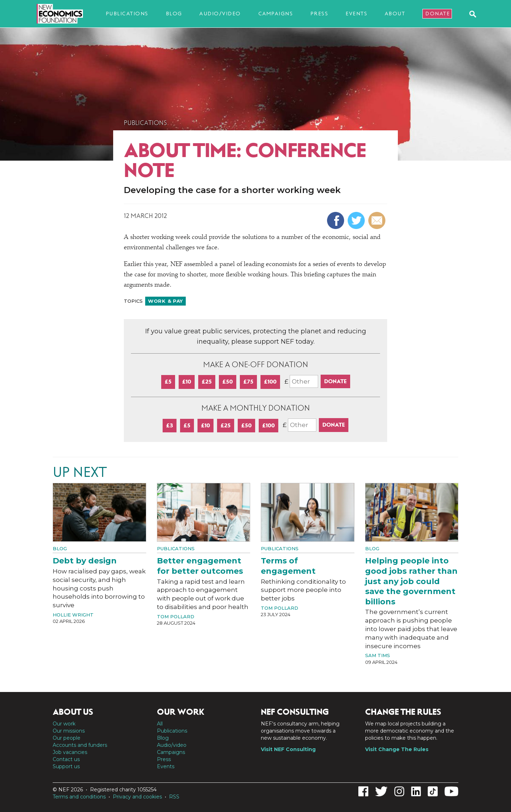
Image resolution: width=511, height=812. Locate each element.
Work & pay (165, 301)
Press (319, 14)
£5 (168, 382)
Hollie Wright (73, 615)
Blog (174, 14)
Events (356, 14)
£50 (228, 382)
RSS (174, 797)
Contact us (66, 759)
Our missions (69, 731)
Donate (438, 14)
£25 (207, 382)
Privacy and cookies (137, 797)
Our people (67, 738)
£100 (270, 382)
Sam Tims (378, 655)
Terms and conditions (79, 797)
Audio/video (220, 14)
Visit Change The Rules (397, 749)
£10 (187, 382)
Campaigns (276, 14)
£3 (170, 425)
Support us (66, 766)
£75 (248, 382)
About (395, 14)
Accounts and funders (80, 745)
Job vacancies (70, 752)
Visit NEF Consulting (288, 749)
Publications (127, 14)
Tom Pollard (176, 616)
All (160, 724)
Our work (64, 724)
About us (73, 712)
